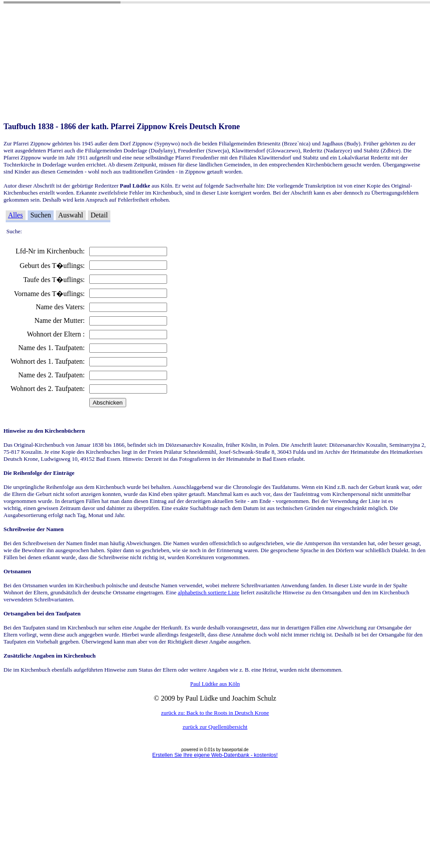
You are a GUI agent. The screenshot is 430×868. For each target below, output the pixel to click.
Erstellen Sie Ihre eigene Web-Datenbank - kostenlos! (215, 755)
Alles (15, 215)
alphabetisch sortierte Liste (208, 592)
